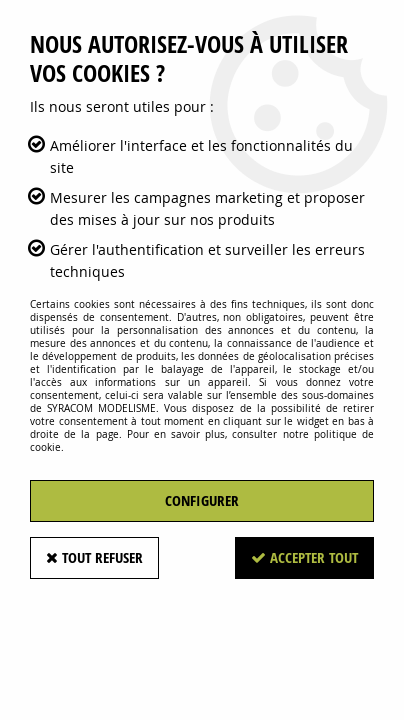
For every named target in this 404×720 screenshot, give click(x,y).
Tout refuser (94, 557)
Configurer (202, 500)
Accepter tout (304, 557)
